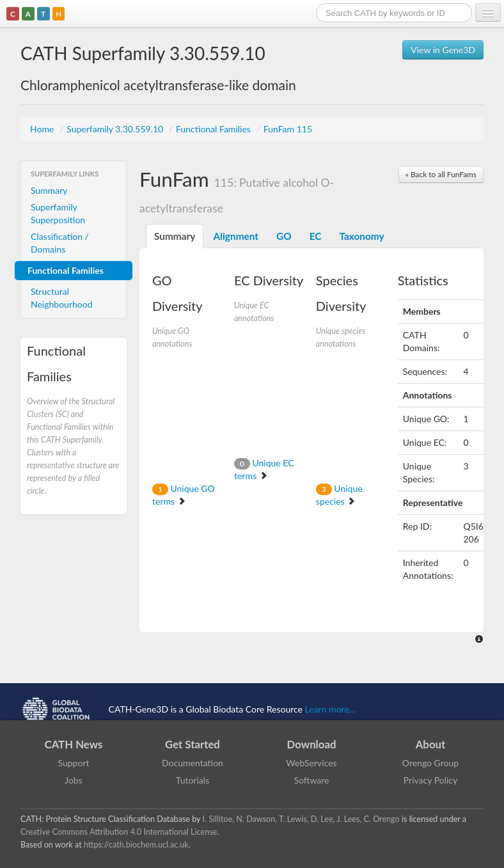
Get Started (193, 744)
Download (312, 744)
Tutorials (193, 780)
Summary (49, 190)
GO (284, 236)
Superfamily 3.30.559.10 (116, 129)
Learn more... (330, 708)
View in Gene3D (443, 50)
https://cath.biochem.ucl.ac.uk (136, 845)
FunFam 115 (288, 129)
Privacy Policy (430, 780)
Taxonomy (361, 236)
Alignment (236, 236)
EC (316, 236)
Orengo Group (430, 763)
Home (43, 129)
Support (73, 763)
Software (312, 780)
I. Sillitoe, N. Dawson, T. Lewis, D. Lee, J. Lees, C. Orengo (301, 819)
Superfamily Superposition (58, 213)
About (431, 744)
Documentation (193, 763)
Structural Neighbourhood (62, 298)
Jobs (74, 780)
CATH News (74, 744)
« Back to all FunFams (441, 174)
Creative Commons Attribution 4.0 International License (119, 832)
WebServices (311, 763)
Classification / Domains (60, 243)
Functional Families (214, 129)
